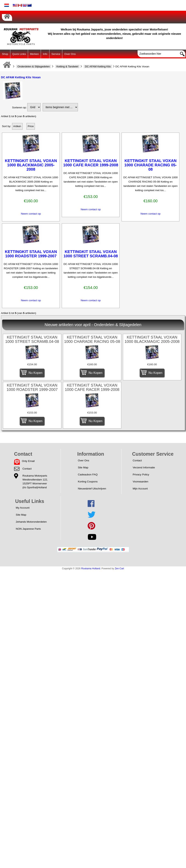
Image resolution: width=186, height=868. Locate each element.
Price (31, 126)
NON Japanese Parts (28, 529)
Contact (27, 469)
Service (56, 54)
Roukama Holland (91, 569)
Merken (34, 54)
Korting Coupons (88, 482)
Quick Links (19, 54)
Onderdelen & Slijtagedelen (34, 66)
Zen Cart (119, 569)
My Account (23, 508)
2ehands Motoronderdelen (31, 522)
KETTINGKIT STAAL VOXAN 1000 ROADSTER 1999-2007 (31, 254)
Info (45, 54)
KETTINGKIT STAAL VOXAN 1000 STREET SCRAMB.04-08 (91, 254)
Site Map (83, 467)
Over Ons (70, 54)
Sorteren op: (19, 107)
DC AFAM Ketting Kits (98, 66)
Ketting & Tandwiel (67, 66)
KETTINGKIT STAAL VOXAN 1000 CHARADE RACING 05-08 (150, 165)
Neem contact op (31, 214)
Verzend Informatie (144, 467)
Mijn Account (140, 489)
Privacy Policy (141, 475)
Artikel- (17, 126)
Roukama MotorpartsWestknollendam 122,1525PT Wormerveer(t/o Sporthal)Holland (35, 482)
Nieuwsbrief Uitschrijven (92, 489)
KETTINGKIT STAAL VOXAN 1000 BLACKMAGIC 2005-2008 (31, 165)
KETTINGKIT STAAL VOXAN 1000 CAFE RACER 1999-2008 (91, 163)
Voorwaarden (140, 482)
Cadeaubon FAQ (88, 475)
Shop (5, 54)
